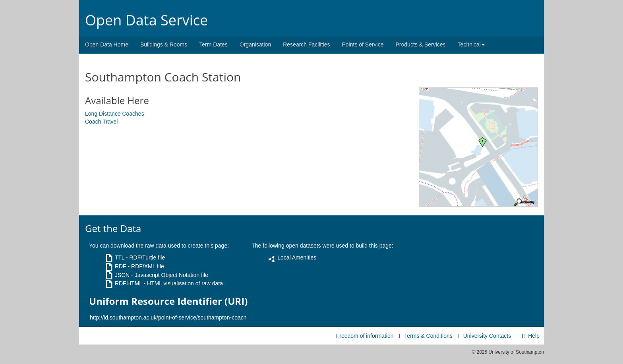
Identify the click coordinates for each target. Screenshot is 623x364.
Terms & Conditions (428, 336)
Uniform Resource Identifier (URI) (168, 301)
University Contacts (487, 336)
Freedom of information (365, 336)
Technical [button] (471, 45)
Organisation (255, 45)
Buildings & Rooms (164, 45)
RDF (121, 266)
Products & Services (421, 45)
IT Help (531, 336)
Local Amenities (297, 258)
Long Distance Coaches (115, 114)
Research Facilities (306, 45)
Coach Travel (101, 122)
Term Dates (213, 45)
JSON (122, 275)
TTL (120, 258)
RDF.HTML (129, 283)
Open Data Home (107, 45)
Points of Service (363, 45)
